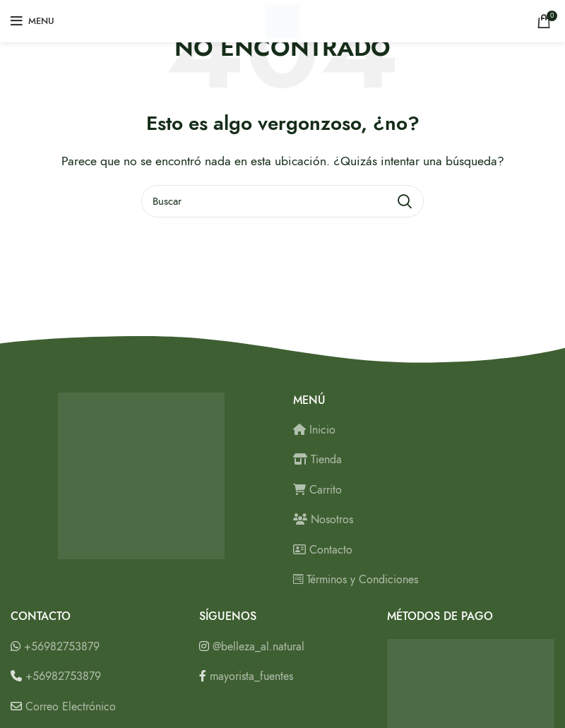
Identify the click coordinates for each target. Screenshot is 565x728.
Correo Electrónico (71, 707)
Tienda (317, 460)
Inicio (314, 430)
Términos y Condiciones (356, 580)
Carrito (317, 490)
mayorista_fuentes (251, 676)
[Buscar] (282, 201)
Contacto (323, 550)
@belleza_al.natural (258, 647)
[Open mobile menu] (32, 21)
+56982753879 (62, 647)
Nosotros (323, 520)
